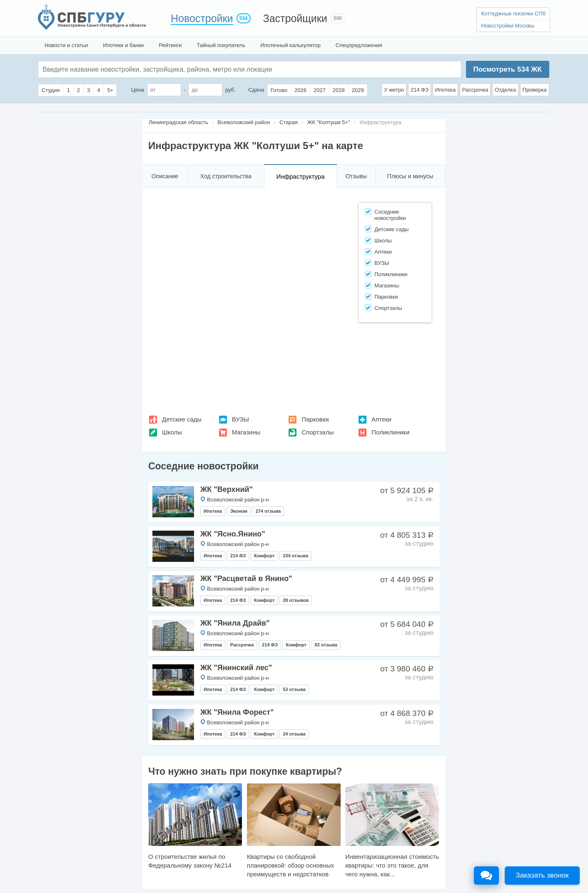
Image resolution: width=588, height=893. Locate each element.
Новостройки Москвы (508, 26)
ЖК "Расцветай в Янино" (246, 579)
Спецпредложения (359, 45)
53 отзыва (294, 689)
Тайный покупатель (221, 45)
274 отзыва (268, 511)
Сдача (256, 90)
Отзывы (356, 176)
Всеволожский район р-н (238, 500)
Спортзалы (318, 432)
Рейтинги (170, 45)
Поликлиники (390, 432)
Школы (172, 432)
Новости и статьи (66, 45)
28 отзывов (296, 600)
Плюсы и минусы (410, 176)
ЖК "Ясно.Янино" (233, 534)
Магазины (246, 432)
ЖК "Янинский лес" (236, 668)
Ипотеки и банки (123, 45)
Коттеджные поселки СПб (513, 14)
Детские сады (182, 419)
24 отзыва (294, 734)
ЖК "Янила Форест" (237, 712)
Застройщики (295, 18)
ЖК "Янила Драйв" (235, 623)
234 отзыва (295, 556)
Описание (165, 176)
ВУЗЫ (240, 419)
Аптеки (381, 419)
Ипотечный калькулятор (290, 45)
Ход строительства (226, 176)
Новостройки (202, 18)
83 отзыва (326, 645)
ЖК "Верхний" (227, 489)
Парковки (315, 419)
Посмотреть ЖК (507, 69)
